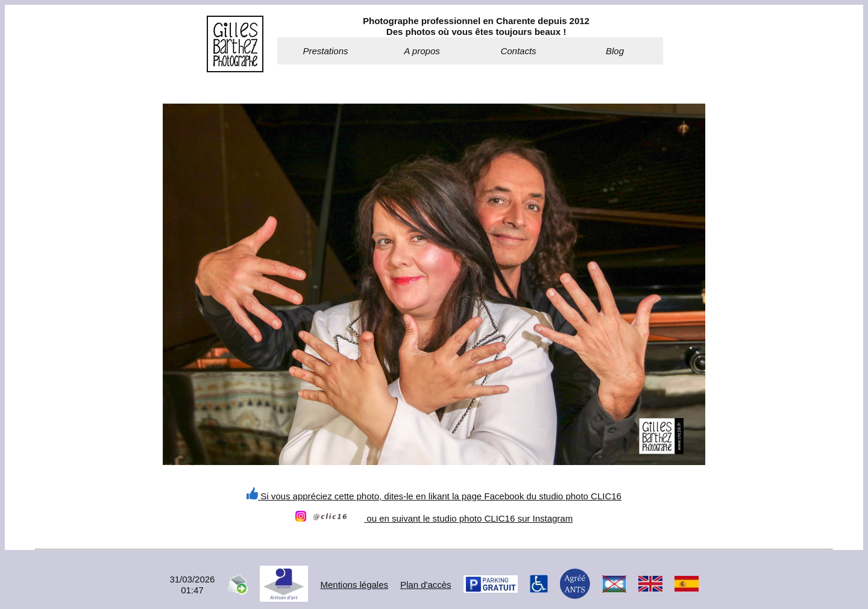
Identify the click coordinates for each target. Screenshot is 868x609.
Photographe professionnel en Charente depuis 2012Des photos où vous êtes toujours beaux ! (476, 26)
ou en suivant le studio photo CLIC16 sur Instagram (434, 518)
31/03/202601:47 (192, 585)
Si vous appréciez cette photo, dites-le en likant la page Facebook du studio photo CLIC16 (434, 496)
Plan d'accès (426, 585)
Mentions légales (354, 585)
